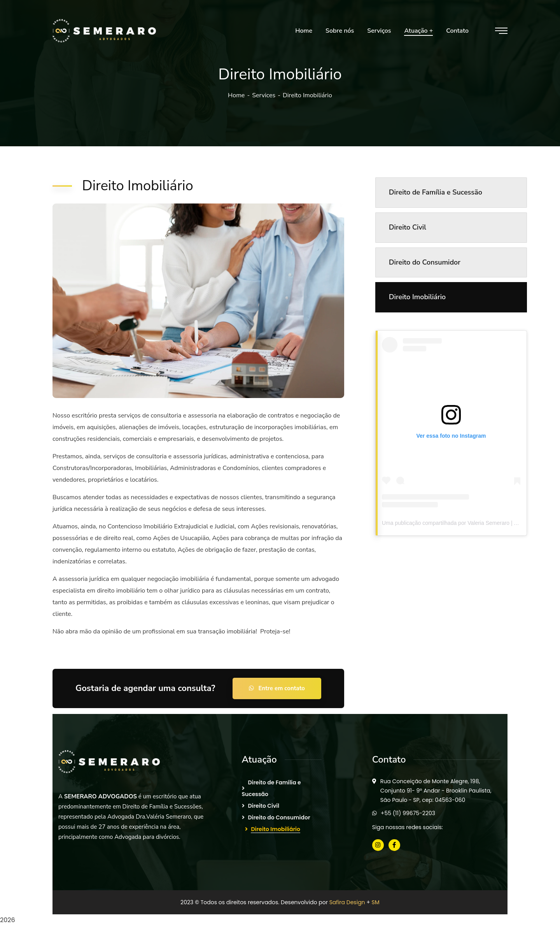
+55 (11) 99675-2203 (408, 813)
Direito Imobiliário (417, 297)
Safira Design (347, 902)
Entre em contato (277, 688)
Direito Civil (408, 227)
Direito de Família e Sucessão (436, 192)
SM (376, 902)
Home (236, 95)
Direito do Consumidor (425, 262)
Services (264, 95)
